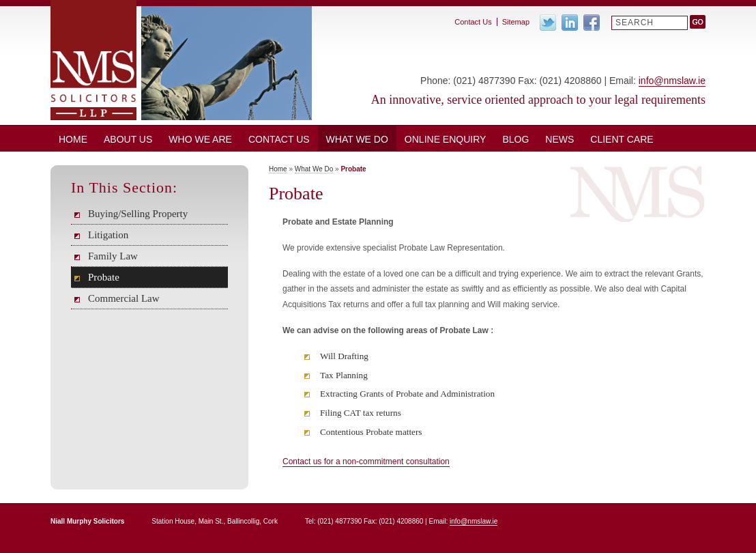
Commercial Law (124, 298)
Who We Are (200, 139)
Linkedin (570, 23)
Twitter (548, 23)
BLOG (515, 139)
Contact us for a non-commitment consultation (366, 462)
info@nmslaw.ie (672, 81)
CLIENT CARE (622, 139)
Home (73, 139)
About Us (128, 139)
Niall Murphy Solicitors (93, 60)
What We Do (357, 139)
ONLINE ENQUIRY (446, 139)
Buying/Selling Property (138, 214)
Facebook (592, 23)
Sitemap (516, 22)
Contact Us (279, 139)
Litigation (108, 235)
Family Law (113, 256)
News (559, 139)
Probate (104, 277)
